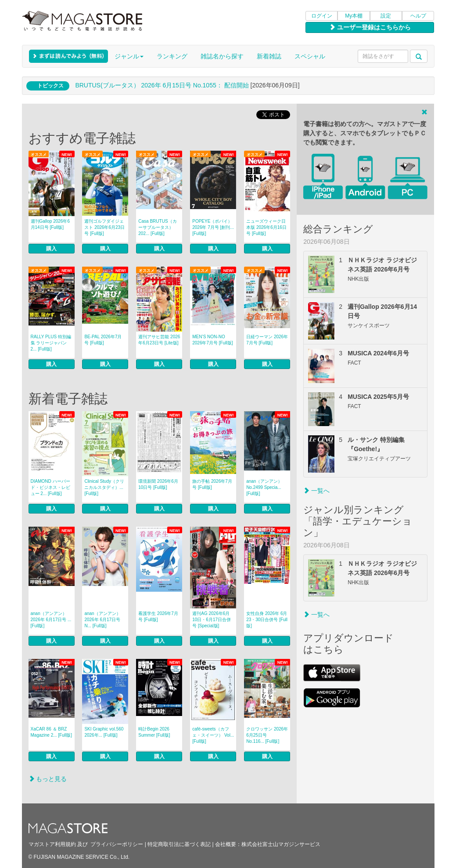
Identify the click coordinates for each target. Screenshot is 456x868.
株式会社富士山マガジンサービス (281, 844)
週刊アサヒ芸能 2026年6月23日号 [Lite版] (159, 340)
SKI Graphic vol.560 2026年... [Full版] (104, 732)
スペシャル (310, 56)
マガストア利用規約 (52, 844)
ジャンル (129, 56)
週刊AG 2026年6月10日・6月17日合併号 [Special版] (212, 620)
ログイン (322, 16)
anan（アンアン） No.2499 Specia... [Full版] (264, 487)
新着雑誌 (269, 56)
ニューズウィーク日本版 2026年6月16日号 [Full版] (266, 227)
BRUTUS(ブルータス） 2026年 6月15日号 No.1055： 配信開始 (162, 85)
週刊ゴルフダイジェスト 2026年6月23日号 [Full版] (104, 227)
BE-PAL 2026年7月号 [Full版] (103, 340)
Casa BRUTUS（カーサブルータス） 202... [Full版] (157, 227)
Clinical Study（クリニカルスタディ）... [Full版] (104, 487)
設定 (386, 16)
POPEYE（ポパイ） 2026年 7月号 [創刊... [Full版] (213, 227)
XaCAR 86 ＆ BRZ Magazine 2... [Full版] (51, 732)
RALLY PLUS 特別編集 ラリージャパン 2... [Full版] (51, 343)
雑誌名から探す (222, 56)
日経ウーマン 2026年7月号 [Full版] (267, 340)
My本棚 (354, 16)
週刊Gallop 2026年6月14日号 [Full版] (50, 224)
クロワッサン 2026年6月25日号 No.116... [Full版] (267, 735)
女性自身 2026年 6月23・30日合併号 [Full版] (267, 620)
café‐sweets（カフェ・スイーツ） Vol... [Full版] (213, 735)
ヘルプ (418, 16)
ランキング (172, 56)
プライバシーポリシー (117, 844)
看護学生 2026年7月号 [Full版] (158, 617)
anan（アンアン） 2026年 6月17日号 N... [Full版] (102, 620)
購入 (51, 249)
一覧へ (316, 491)
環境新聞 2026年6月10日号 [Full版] (158, 484)
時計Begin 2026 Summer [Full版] (154, 732)
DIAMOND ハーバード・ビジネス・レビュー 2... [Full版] (50, 487)
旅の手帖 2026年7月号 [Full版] (212, 484)
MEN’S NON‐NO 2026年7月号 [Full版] (212, 340)
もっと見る (48, 779)
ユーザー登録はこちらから (370, 27)
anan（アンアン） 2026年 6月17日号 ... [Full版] (51, 620)
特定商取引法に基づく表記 (179, 844)
